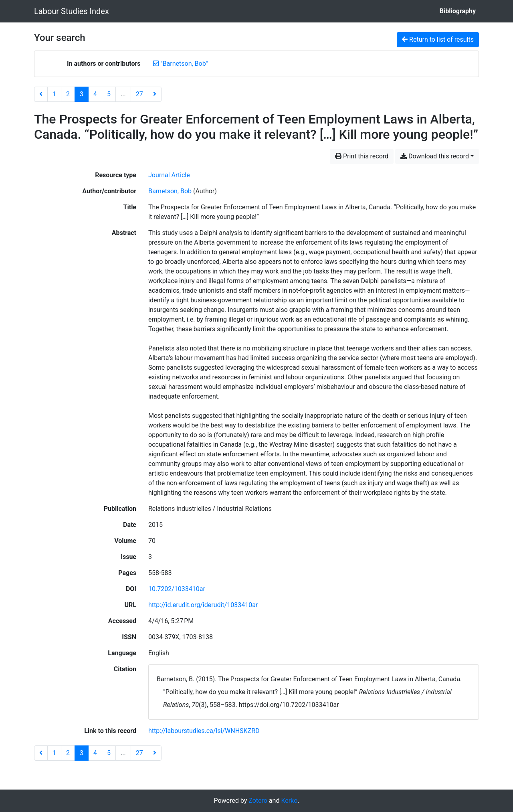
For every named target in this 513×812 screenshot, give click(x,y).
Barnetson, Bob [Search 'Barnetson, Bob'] (170, 191)
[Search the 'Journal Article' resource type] (169, 175)
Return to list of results (438, 39)
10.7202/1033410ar (177, 589)
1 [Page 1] (54, 94)
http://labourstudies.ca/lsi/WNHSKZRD (204, 731)
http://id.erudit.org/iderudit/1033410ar (203, 605)
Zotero (258, 801)
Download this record (435, 156)
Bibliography (458, 11)
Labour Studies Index (72, 11)
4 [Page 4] (95, 94)
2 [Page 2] (68, 94)
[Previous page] (41, 94)
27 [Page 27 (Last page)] (139, 94)
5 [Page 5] (109, 94)
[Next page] (155, 94)
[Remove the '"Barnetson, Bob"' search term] (184, 64)
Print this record (362, 156)
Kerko (289, 801)
